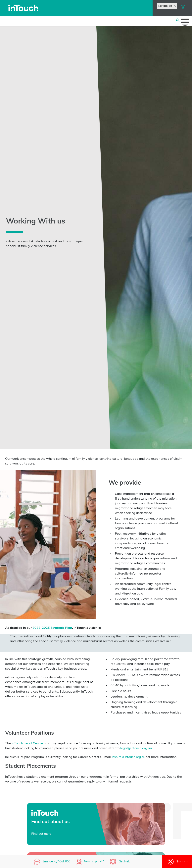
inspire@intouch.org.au (129, 757)
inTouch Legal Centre (27, 744)
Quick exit (177, 862)
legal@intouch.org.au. (136, 748)
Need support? (94, 862)
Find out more (41, 834)
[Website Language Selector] (167, 6)
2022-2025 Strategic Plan (52, 628)
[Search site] (178, 21)
